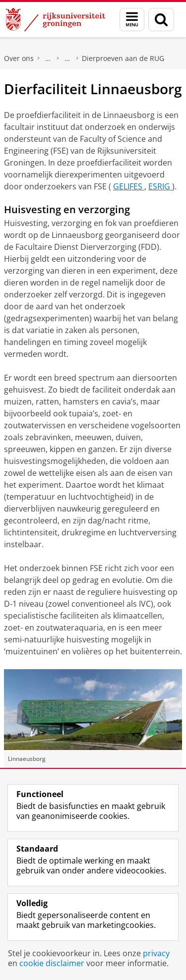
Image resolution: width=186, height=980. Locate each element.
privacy (156, 953)
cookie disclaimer (52, 963)
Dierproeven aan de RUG (123, 58)
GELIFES (129, 186)
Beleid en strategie (48, 58)
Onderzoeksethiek (67, 58)
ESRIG (160, 186)
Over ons (19, 58)
